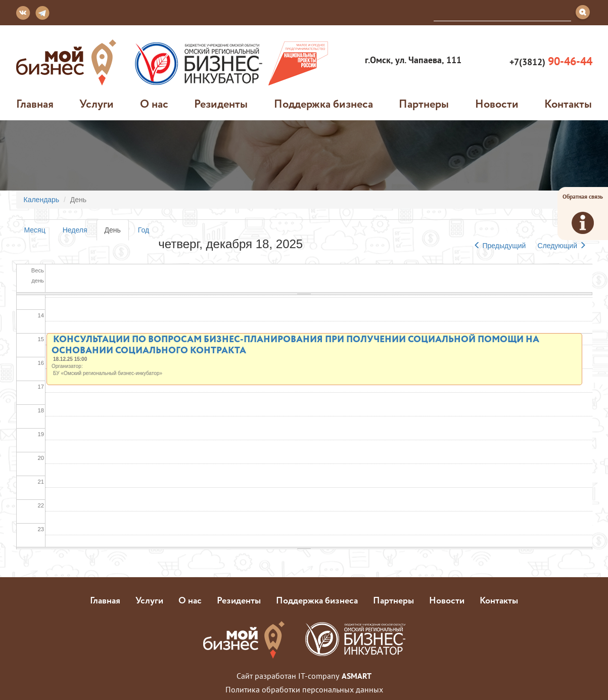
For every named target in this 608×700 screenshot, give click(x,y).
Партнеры (424, 104)
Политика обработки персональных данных (304, 689)
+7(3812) (550, 61)
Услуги (97, 104)
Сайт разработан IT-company (304, 676)
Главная (35, 104)
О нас (154, 104)
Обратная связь (583, 213)
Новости (497, 104)
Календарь (42, 200)
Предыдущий (500, 246)
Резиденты (221, 104)
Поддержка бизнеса (323, 104)
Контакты (568, 104)
